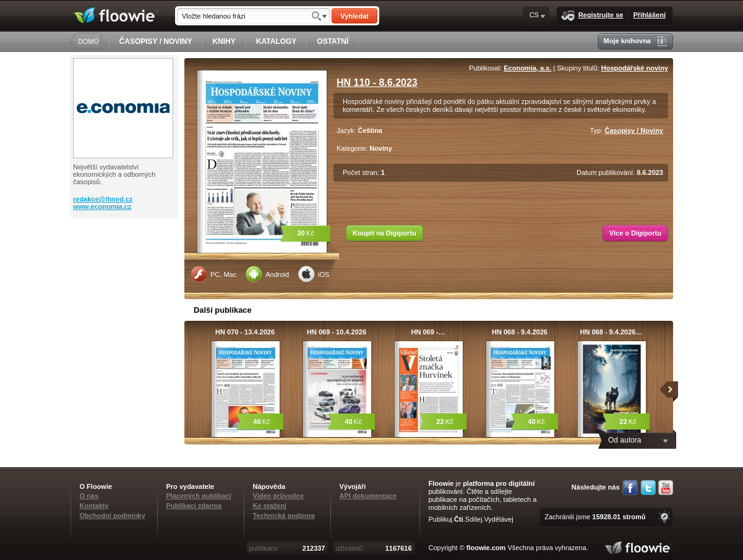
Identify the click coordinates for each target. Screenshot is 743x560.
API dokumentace (368, 496)
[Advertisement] (126, 268)
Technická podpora (284, 515)
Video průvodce (278, 496)
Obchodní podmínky (113, 515)
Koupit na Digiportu (384, 233)
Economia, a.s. (527, 68)
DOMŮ (88, 41)
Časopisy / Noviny (634, 130)
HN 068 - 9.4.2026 (520, 332)
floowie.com (486, 548)
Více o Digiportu (635, 233)
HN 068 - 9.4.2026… (612, 332)
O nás (89, 496)
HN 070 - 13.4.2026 (245, 332)
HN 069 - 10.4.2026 (337, 332)
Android (267, 274)
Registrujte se (592, 16)
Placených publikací (199, 496)
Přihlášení (649, 15)
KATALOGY (277, 41)
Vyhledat (354, 16)
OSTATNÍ (333, 41)
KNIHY (224, 41)
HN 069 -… (428, 332)
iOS (314, 274)
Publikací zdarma (194, 506)
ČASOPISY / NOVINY (156, 41)
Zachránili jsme (595, 517)
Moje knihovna (636, 41)
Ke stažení (270, 506)
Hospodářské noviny (635, 68)
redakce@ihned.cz (103, 199)
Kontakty (94, 506)
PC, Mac (213, 274)
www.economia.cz (102, 206)
